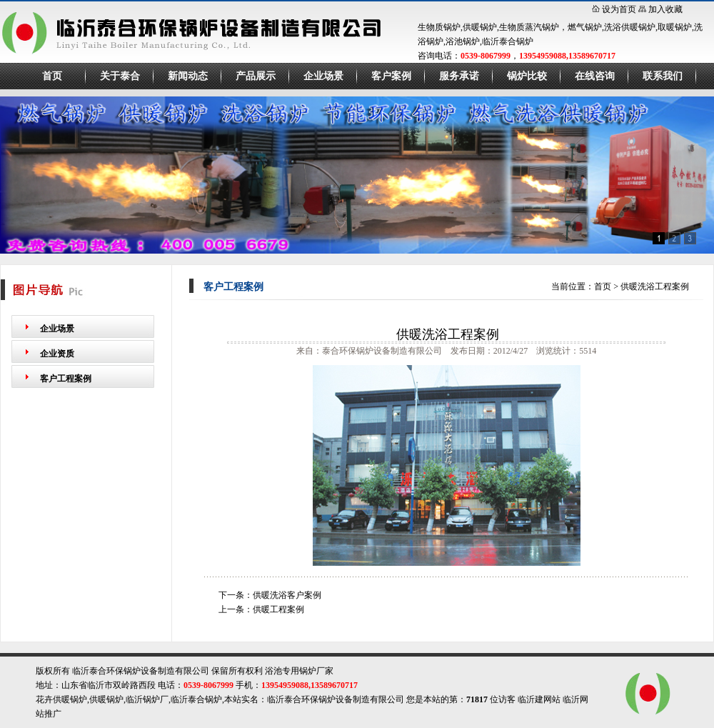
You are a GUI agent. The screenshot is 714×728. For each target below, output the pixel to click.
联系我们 (663, 76)
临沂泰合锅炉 (196, 699)
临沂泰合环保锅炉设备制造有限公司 (336, 699)
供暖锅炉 (106, 699)
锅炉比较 (527, 76)
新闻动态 (188, 76)
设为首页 (619, 9)
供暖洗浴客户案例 (287, 595)
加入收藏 (665, 9)
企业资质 (57, 354)
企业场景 (323, 76)
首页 (52, 76)
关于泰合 (120, 76)
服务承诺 (459, 76)
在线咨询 (595, 76)
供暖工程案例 (278, 609)
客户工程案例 (66, 379)
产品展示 (256, 76)
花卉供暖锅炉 (61, 699)
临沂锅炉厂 (147, 699)
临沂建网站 (539, 699)
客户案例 (391, 76)
